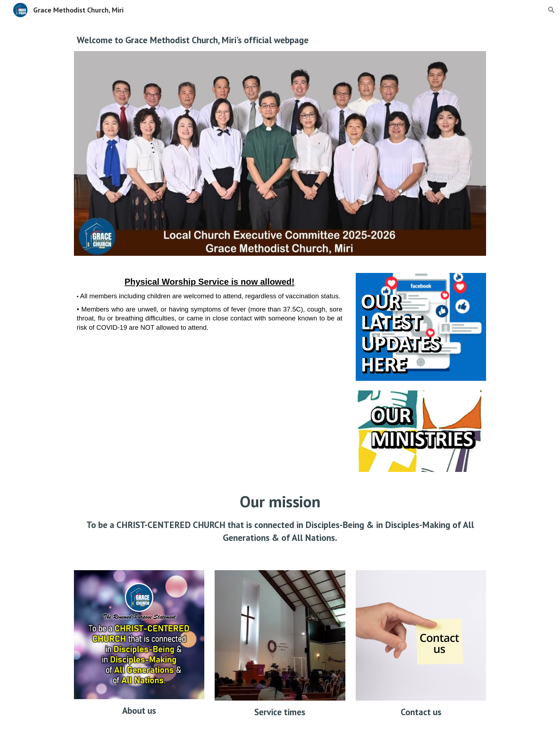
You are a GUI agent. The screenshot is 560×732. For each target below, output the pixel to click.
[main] (280, 40)
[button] (551, 10)
